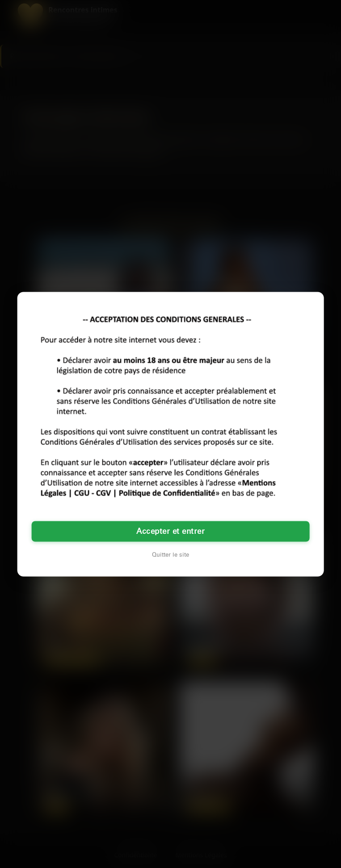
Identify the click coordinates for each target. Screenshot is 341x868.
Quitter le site (170, 554)
